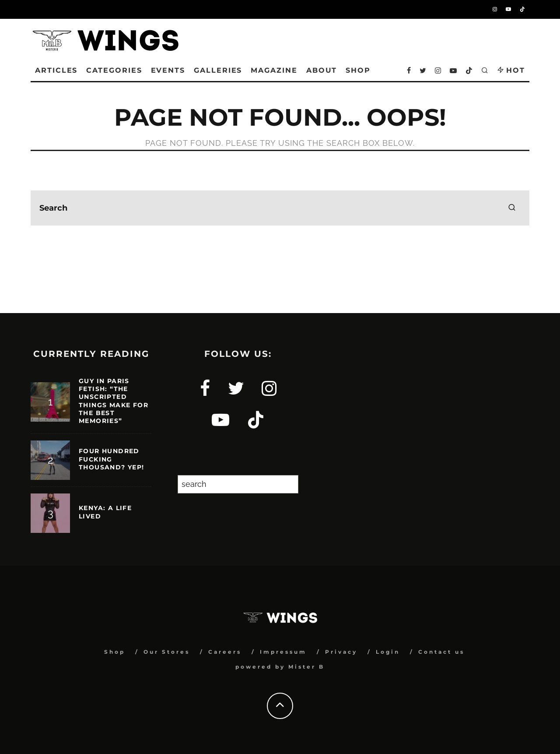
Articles (56, 70)
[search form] (280, 208)
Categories (114, 70)
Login (388, 652)
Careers (225, 652)
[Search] (287, 484)
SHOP (358, 70)
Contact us (441, 652)
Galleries (218, 70)
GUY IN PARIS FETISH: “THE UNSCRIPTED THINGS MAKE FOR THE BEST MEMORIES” (114, 401)
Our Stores (167, 652)
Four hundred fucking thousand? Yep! (112, 459)
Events (168, 70)
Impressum (283, 652)
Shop (115, 652)
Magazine (274, 70)
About (322, 70)
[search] (512, 208)
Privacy (341, 652)
